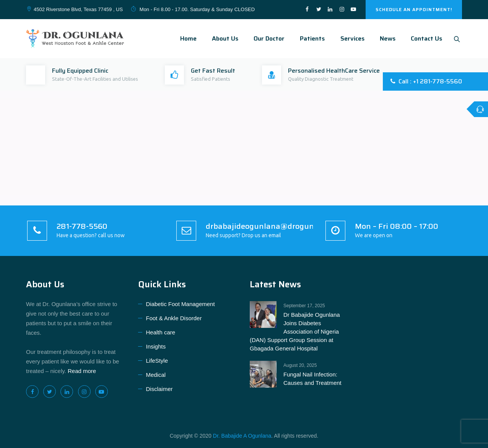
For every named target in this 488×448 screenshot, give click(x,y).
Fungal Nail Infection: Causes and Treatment (312, 379)
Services (351, 38)
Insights (156, 346)
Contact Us (425, 38)
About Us (223, 38)
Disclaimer (159, 389)
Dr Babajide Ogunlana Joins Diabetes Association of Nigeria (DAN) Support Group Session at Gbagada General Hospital (295, 332)
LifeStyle (157, 361)
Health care (161, 332)
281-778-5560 (82, 226)
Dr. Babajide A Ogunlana (242, 436)
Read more (82, 371)
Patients (310, 38)
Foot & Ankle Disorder (174, 318)
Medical (156, 375)
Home (186, 38)
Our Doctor (267, 38)
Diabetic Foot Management (181, 304)
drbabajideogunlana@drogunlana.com (276, 226)
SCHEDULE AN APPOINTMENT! (414, 9)
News (386, 38)
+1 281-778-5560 (438, 81)
